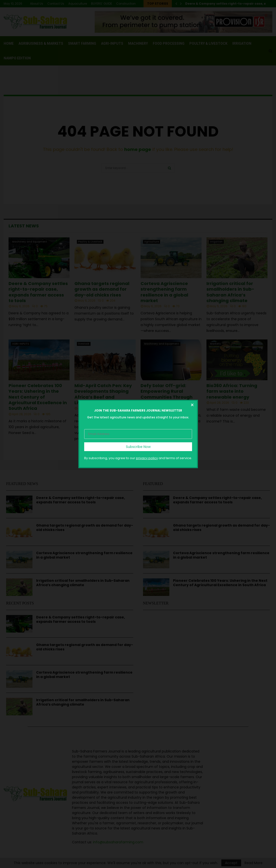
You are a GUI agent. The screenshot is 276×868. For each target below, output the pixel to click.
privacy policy (147, 458)
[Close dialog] (192, 406)
